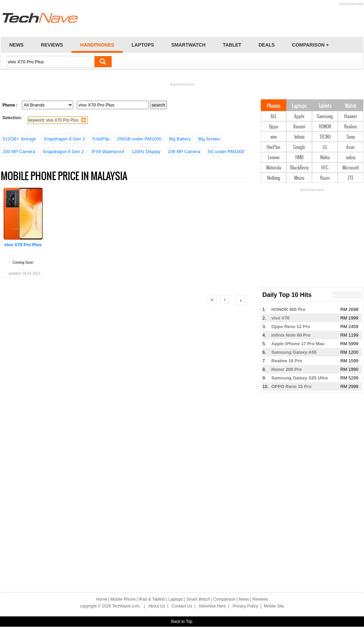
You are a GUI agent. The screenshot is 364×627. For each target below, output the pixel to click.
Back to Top (182, 622)
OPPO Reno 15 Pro (291, 386)
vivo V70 (280, 318)
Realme (351, 127)
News (244, 599)
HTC (325, 168)
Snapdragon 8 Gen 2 (63, 152)
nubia (351, 158)
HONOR (325, 127)
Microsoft (351, 168)
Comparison (224, 599)
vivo (274, 137)
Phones (274, 106)
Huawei (350, 117)
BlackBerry (299, 168)
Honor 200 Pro (287, 369)
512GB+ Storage (19, 139)
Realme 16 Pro (287, 361)
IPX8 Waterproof (108, 152)
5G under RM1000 (226, 152)
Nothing (274, 178)
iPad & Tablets (152, 599)
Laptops (299, 106)
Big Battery (180, 139)
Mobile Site (274, 606)
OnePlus (274, 147)
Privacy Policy (245, 606)
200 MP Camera (19, 152)
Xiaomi (299, 127)
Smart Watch (198, 599)
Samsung (325, 117)
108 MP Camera (184, 152)
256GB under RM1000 (139, 139)
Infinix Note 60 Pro (291, 335)
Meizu (299, 178)
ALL (274, 117)
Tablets (325, 106)
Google (299, 147)
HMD (299, 158)
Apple (299, 117)
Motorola (274, 168)
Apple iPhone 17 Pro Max (298, 344)
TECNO (325, 137)
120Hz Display (146, 152)
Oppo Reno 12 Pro (291, 327)
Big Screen (209, 139)
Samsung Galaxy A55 (294, 352)
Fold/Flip (101, 139)
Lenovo (274, 158)
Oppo (274, 127)
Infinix (299, 137)
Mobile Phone (123, 599)
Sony (351, 137)
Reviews (260, 599)
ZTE (350, 178)
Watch (351, 106)
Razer (325, 178)
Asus (350, 147)
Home (102, 599)
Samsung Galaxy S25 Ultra (300, 378)
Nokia (325, 158)
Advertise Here (212, 606)
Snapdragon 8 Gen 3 (64, 139)
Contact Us (182, 606)
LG (325, 147)
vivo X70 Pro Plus (23, 245)
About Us (157, 606)
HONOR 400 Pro (288, 309)
